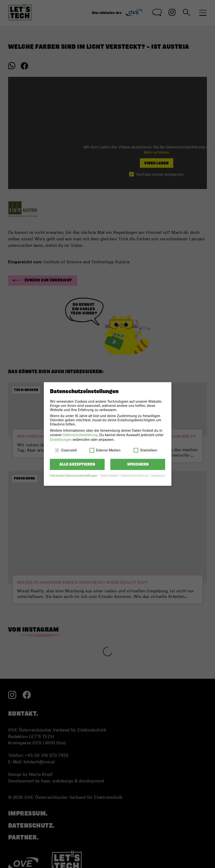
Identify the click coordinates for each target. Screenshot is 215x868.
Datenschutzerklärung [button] (135, 475)
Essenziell (66, 450)
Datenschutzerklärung (80, 435)
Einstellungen (61, 439)
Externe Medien (105, 450)
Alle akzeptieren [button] (77, 464)
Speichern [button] (138, 464)
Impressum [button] (158, 475)
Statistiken (145, 450)
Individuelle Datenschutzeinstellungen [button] (74, 475)
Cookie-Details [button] (109, 475)
